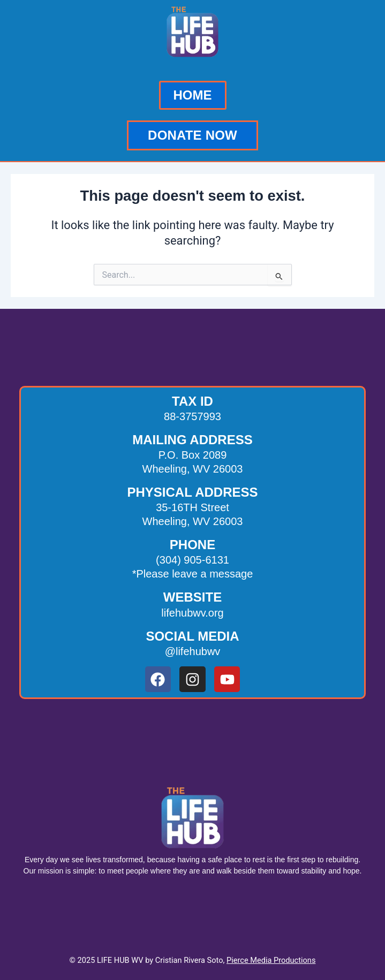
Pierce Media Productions (271, 960)
